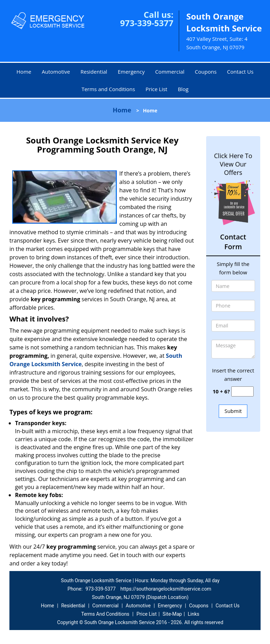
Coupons (206, 72)
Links (193, 614)
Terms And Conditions (105, 614)
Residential (94, 72)
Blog (183, 89)
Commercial (170, 72)
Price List (156, 89)
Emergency (131, 72)
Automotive (56, 72)
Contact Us (240, 72)
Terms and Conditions (108, 89)
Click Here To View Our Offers (233, 164)
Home (24, 72)
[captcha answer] (242, 391)
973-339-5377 (147, 23)
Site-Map (172, 614)
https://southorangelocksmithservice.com (166, 589)
